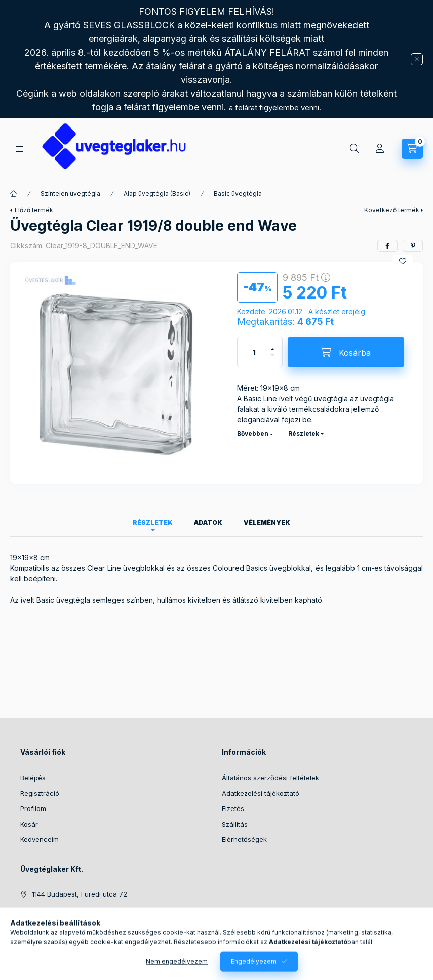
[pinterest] (413, 246)
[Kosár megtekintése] (412, 149)
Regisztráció (40, 793)
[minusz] (272, 359)
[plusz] (272, 345)
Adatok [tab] (208, 522)
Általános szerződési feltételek (270, 778)
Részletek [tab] (153, 522)
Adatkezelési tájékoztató (261, 793)
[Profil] (380, 149)
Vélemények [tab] (267, 522)
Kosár (29, 824)
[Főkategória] (14, 194)
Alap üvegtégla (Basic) (157, 194)
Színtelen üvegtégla (70, 194)
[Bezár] (417, 59)
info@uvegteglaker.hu (67, 925)
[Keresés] (355, 149)
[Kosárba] (346, 352)
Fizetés (233, 808)
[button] (119, 373)
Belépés (33, 778)
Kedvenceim (40, 839)
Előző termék (34, 210)
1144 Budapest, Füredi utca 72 (80, 894)
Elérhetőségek (244, 839)
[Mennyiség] (254, 352)
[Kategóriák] (19, 149)
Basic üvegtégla (238, 194)
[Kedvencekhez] (403, 261)
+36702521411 (54, 910)
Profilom (33, 808)
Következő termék (392, 210)
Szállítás (235, 824)
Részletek (304, 433)
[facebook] (387, 246)
